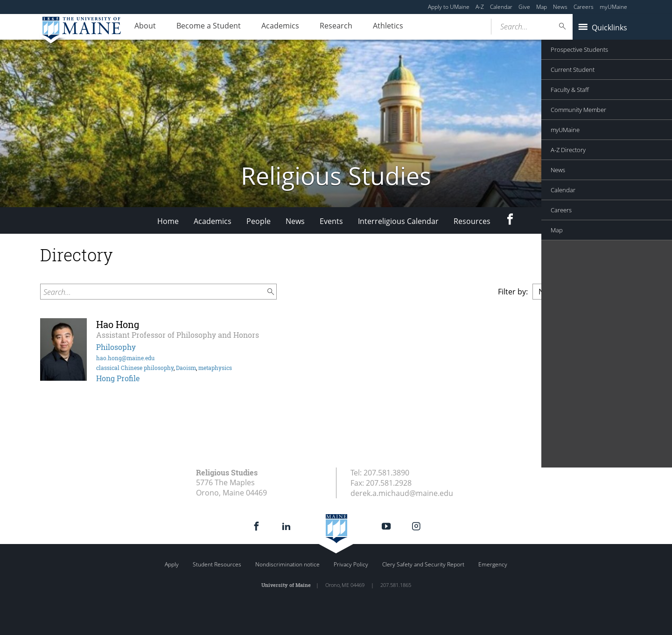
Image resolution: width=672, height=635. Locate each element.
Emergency (493, 564)
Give (524, 7)
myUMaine (613, 7)
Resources (472, 221)
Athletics (409, 27)
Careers (584, 7)
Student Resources (217, 564)
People (259, 221)
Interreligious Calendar (398, 221)
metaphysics (215, 368)
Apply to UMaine (449, 7)
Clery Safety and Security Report (423, 564)
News (560, 7)
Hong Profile (118, 378)
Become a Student (216, 27)
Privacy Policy (351, 564)
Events (331, 221)
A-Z (480, 7)
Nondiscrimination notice (287, 564)
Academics (292, 27)
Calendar (501, 7)
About (147, 27)
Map (542, 7)
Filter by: (513, 292)
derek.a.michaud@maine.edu (402, 493)
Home (168, 221)
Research (352, 27)
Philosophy (116, 347)
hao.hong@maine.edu (125, 358)
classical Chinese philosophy (135, 368)
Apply (172, 564)
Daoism (186, 368)
